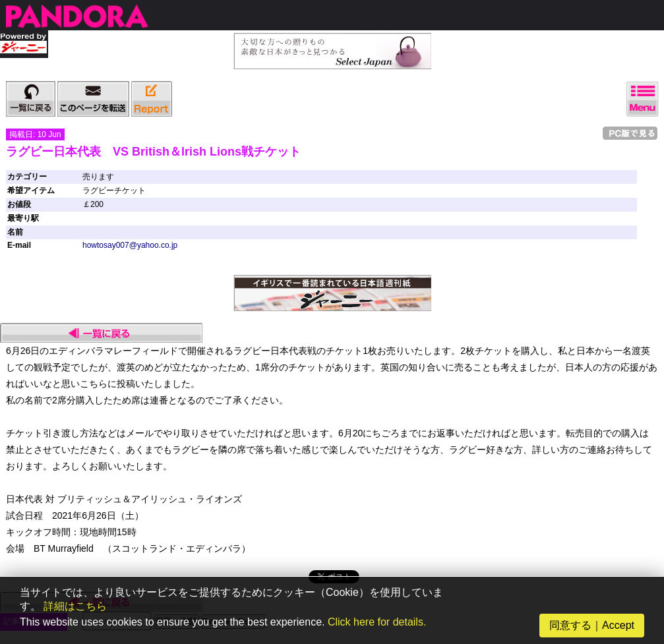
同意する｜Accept (592, 625)
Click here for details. (377, 622)
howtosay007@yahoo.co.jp (130, 245)
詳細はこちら (75, 606)
